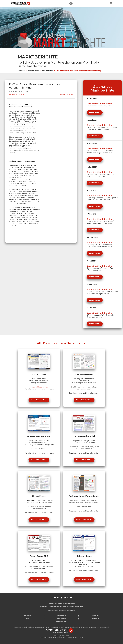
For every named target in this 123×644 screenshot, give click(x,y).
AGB (28, 619)
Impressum (95, 619)
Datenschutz (62, 619)
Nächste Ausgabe (17, 95)
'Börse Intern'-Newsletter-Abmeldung (62, 603)
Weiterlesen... (95, 112)
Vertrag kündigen (61, 622)
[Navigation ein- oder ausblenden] (111, 3)
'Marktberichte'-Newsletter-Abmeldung (62, 610)
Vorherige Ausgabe (64, 95)
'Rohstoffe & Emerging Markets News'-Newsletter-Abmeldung (61, 607)
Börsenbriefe (61, 616)
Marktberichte (47, 71)
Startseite (22, 71)
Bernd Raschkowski (41, 387)
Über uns (95, 616)
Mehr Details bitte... (39, 400)
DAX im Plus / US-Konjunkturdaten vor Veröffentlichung (78, 71)
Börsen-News (34, 71)
